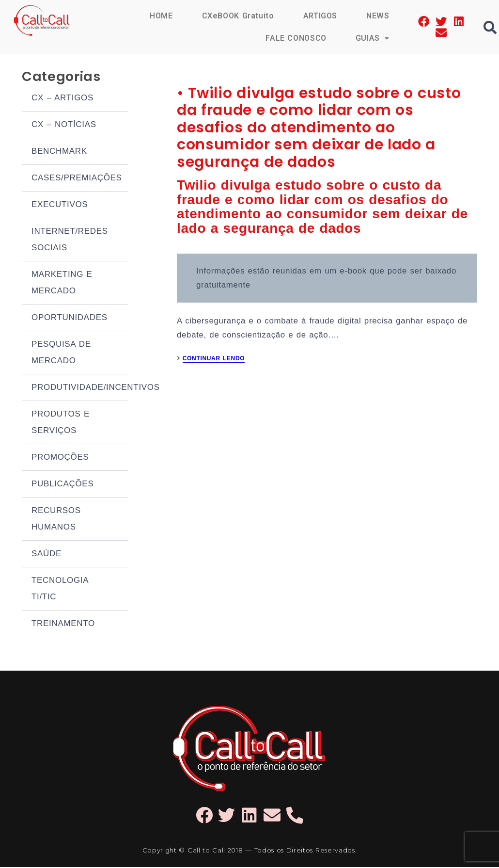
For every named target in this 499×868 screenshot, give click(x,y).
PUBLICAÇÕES (62, 485)
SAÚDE (47, 555)
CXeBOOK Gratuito (237, 16)
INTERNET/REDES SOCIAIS (70, 240)
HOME (161, 16)
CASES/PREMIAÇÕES (77, 179)
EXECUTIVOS (60, 205)
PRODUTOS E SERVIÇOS (61, 423)
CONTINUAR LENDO (214, 363)
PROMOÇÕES (60, 458)
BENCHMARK (59, 152)
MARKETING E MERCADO (62, 283)
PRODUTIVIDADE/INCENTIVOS (80, 388)
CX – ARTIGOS (62, 99)
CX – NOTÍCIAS (64, 125)
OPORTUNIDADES (70, 318)
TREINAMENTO (63, 624)
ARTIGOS (320, 16)
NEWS (378, 16)
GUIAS (373, 38)
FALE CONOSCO (296, 38)
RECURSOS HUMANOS (56, 520)
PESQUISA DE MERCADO (61, 353)
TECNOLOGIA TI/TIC (60, 589)
